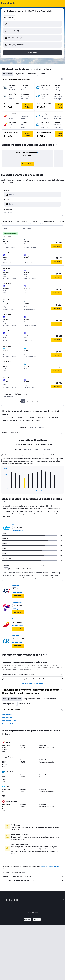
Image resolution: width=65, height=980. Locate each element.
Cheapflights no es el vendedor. (34, 873)
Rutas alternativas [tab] (50, 699)
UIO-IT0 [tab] (18, 450)
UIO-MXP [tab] (23, 427)
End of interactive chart (3, 489)
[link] (27, 164)
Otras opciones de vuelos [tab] (12, 699)
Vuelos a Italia (7, 718)
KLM (13, 524)
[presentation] (54, 11)
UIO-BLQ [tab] (42, 427)
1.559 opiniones (18, 592)
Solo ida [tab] (43, 74)
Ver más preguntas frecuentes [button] (32, 683)
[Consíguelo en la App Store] (37, 920)
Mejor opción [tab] (20, 74)
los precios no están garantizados (50, 866)
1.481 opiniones (17, 531)
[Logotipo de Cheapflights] (8, 3)
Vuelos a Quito (7, 715)
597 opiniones (17, 642)
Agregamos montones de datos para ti (34, 876)
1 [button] (23, 401)
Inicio (15, 889)
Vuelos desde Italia (9, 724)
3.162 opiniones (17, 625)
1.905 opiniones (18, 609)
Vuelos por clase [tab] (24, 704)
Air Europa (16, 636)
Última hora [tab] (32, 74)
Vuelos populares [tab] (9, 704)
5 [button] (42, 401)
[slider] (61, 215)
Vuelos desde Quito (9, 721)
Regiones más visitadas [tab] (32, 699)
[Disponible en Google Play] (28, 920)
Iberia (14, 619)
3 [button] (32, 401)
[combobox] (9, 18)
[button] (32, 24)
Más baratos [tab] (8, 74)
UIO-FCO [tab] (33, 427)
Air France (15, 586)
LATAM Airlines (17, 602)
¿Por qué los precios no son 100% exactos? (34, 880)
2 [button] (28, 401)
